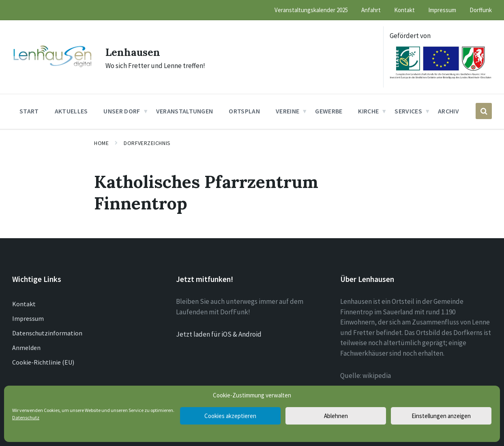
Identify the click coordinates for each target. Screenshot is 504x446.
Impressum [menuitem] (442, 10)
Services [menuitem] (408, 111)
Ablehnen (336, 416)
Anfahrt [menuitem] (371, 10)
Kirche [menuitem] (368, 111)
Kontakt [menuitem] (404, 10)
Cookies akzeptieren (230, 416)
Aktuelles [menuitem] (71, 111)
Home (101, 143)
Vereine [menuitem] (287, 111)
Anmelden (26, 348)
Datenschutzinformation (47, 333)
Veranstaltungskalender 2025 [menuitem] (311, 10)
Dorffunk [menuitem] (481, 10)
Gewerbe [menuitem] (329, 111)
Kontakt (24, 304)
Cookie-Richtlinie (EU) (43, 362)
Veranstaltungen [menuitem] (185, 111)
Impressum (28, 318)
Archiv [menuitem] (448, 111)
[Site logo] (53, 66)
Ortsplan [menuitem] (244, 111)
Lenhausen (137, 51)
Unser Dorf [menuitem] (122, 111)
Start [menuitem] (29, 111)
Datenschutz (26, 417)
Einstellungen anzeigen (441, 416)
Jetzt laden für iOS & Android (219, 334)
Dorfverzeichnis (147, 143)
